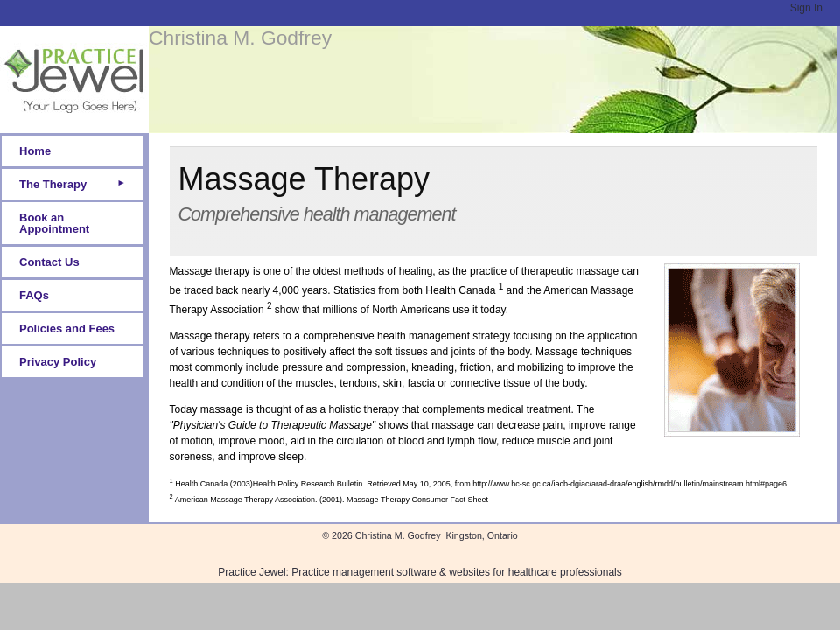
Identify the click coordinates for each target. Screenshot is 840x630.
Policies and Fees (67, 329)
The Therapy (53, 184)
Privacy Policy (58, 362)
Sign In (806, 8)
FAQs (34, 295)
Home (35, 151)
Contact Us (49, 262)
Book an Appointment (54, 223)
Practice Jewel (252, 572)
